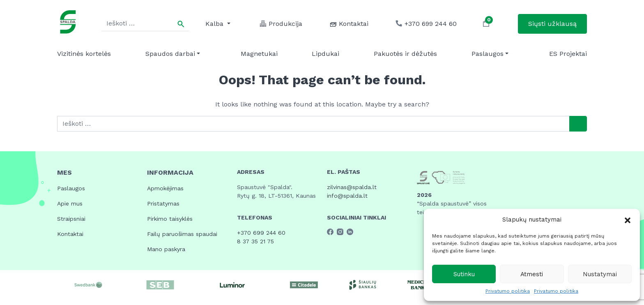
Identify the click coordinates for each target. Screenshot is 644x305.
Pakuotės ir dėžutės (405, 54)
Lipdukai (325, 54)
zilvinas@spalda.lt (352, 187)
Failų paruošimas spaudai (182, 234)
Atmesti (532, 274)
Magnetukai (259, 54)
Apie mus (70, 203)
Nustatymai (600, 274)
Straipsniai (71, 219)
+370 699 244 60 (261, 233)
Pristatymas (163, 203)
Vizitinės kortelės (84, 54)
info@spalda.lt (347, 196)
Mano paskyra (166, 249)
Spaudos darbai (170, 54)
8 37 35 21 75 (255, 241)
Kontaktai (70, 234)
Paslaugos (488, 54)
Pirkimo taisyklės (170, 219)
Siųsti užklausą (552, 24)
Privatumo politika (508, 291)
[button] (628, 220)
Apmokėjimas (165, 188)
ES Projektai (568, 54)
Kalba (215, 24)
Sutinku (464, 274)
